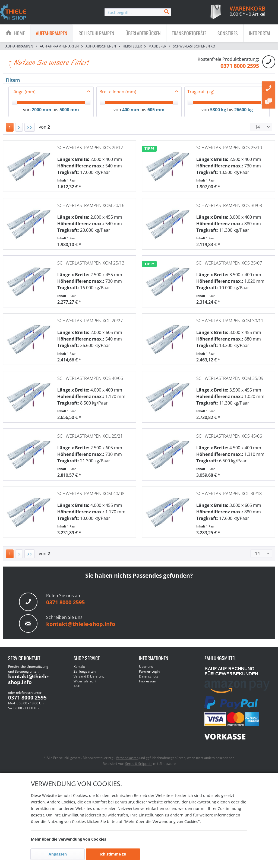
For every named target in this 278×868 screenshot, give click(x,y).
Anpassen (58, 854)
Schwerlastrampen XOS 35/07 (229, 263)
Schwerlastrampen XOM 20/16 (91, 205)
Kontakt (79, 667)
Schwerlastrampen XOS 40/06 (90, 378)
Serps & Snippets (139, 764)
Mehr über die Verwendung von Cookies (69, 839)
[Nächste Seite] (19, 127)
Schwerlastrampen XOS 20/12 (90, 148)
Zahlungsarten (85, 671)
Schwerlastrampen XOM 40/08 (91, 494)
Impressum (148, 681)
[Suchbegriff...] (138, 12)
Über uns (146, 667)
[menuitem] (138, 12)
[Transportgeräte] (189, 33)
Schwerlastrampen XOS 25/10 (229, 148)
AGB (77, 686)
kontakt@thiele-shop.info (81, 624)
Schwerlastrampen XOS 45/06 (229, 436)
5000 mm (69, 110)
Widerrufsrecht (85, 681)
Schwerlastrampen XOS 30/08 (229, 205)
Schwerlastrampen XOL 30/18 (229, 494)
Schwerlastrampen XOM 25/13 (91, 263)
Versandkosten (127, 758)
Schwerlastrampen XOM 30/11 (230, 321)
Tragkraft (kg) (201, 92)
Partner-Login (149, 671)
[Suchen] (167, 11)
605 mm (156, 110)
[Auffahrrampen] (52, 33)
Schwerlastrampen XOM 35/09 (230, 378)
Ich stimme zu (113, 854)
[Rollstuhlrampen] (96, 33)
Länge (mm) (23, 92)
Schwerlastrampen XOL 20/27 (90, 321)
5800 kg (218, 110)
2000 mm (42, 110)
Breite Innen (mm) (118, 92)
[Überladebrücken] (143, 33)
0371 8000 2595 (240, 66)
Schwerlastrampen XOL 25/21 (90, 436)
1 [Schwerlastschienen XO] (10, 127)
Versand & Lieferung (89, 676)
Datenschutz (149, 676)
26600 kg (244, 110)
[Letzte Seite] (30, 127)
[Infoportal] (260, 33)
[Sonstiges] (228, 33)
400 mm (131, 110)
